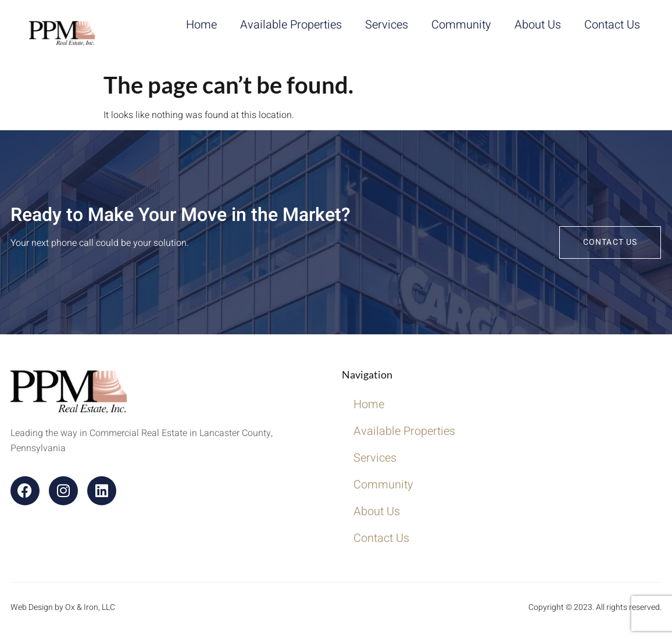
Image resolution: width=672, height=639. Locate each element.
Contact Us (612, 25)
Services (387, 25)
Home (201, 25)
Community (461, 25)
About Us (538, 25)
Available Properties (291, 25)
